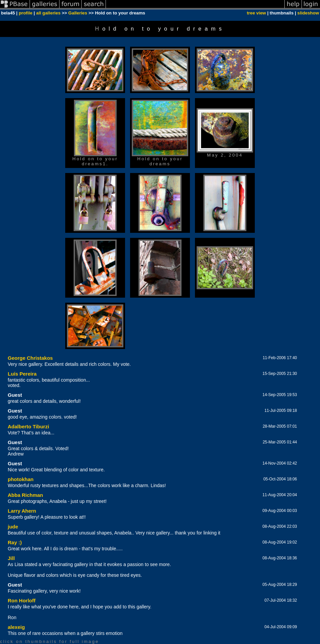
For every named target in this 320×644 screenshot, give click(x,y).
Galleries (78, 13)
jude (13, 527)
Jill (11, 558)
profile (26, 13)
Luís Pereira (22, 374)
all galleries (49, 13)
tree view (256, 13)
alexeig (16, 627)
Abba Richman (25, 495)
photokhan (21, 479)
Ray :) (15, 542)
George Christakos (30, 358)
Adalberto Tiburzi (28, 426)
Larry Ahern (22, 511)
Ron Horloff (22, 600)
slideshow (308, 13)
